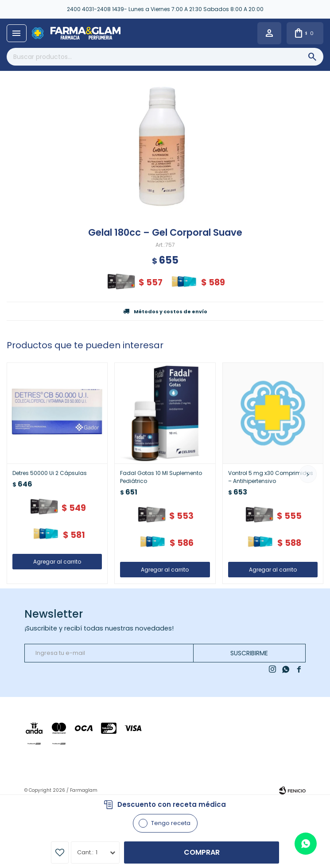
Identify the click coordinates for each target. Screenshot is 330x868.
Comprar (202, 852)
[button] (308, 474)
